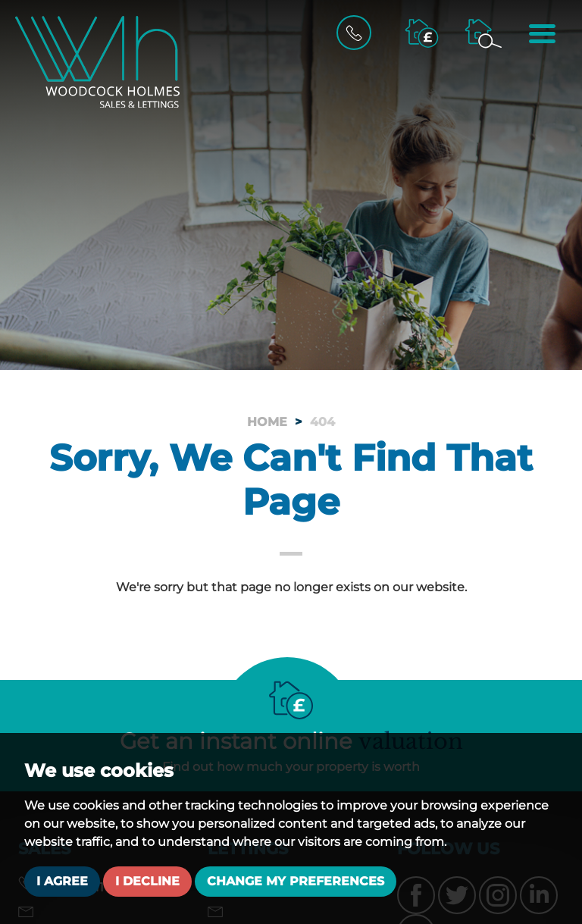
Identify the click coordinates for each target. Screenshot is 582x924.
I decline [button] (147, 881)
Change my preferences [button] (296, 881)
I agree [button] (62, 881)
